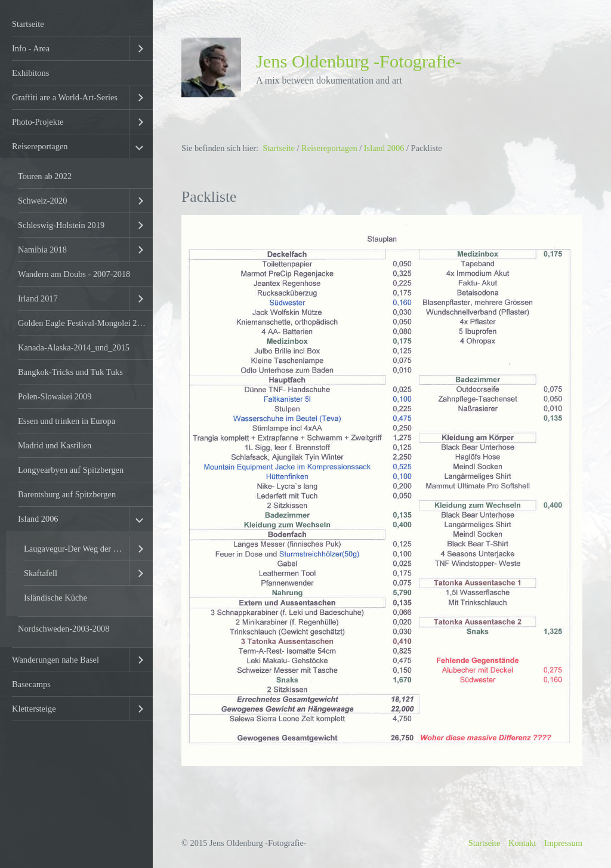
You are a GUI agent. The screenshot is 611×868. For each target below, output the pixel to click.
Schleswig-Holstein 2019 (61, 225)
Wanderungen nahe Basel (55, 660)
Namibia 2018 (42, 250)
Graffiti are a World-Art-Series (65, 97)
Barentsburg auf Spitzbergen (67, 494)
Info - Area (31, 48)
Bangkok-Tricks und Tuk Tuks (70, 372)
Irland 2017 (38, 298)
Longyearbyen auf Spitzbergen (71, 470)
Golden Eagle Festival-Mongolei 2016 (84, 323)
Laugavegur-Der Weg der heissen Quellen (76, 549)
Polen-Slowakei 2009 (55, 396)
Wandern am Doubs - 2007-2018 (74, 274)
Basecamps (31, 684)
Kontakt (522, 843)
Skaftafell (41, 573)
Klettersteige (34, 709)
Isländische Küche (55, 598)
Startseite (28, 24)
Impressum (563, 843)
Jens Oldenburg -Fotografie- (359, 61)
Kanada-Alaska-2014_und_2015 (74, 347)
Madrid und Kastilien (55, 445)
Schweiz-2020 (42, 201)
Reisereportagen (40, 146)
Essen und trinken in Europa (67, 421)
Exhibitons (30, 73)
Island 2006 (38, 519)
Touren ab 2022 (45, 176)
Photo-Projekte (38, 122)
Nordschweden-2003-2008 (64, 629)
